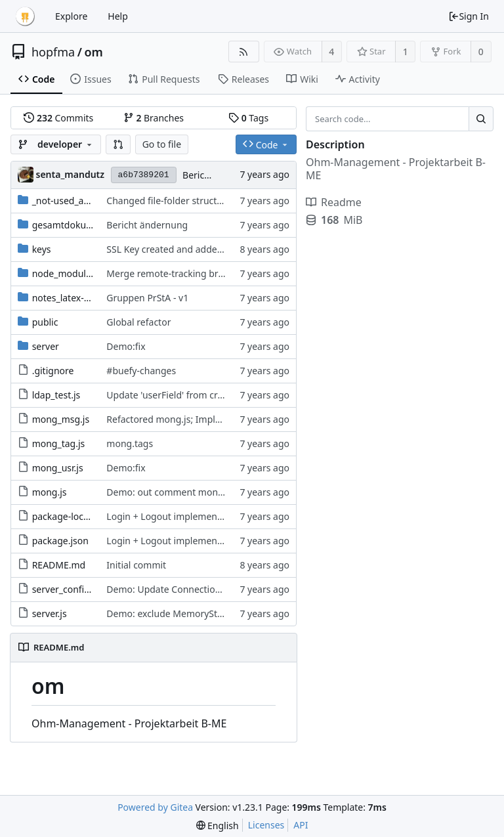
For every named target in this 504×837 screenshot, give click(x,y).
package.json (60, 541)
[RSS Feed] (244, 52)
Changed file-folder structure (169, 201)
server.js (50, 613)
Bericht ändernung (147, 225)
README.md (59, 565)
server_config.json (71, 589)
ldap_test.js (56, 395)
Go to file (162, 144)
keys (42, 249)
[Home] (25, 16)
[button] (118, 144)
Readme (334, 202)
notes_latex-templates (80, 298)
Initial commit (136, 565)
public (45, 322)
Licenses (266, 825)
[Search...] (481, 119)
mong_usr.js (58, 468)
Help (118, 16)
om (93, 52)
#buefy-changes (141, 371)
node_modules (64, 273)
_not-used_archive (71, 201)
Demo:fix (126, 346)
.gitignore (53, 371)
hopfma (53, 52)
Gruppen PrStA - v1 (147, 298)
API (301, 825)
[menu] (218, 826)
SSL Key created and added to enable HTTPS (201, 249)
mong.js (50, 492)
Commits (58, 118)
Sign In (469, 16)
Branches (154, 118)
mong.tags (130, 443)
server (46, 346)
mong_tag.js (59, 443)
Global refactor (138, 322)
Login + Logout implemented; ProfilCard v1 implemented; (230, 516)
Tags (248, 118)
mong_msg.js (61, 419)
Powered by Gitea (155, 807)
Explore (71, 16)
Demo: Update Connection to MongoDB (192, 589)
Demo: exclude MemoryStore (169, 613)
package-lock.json (71, 516)
